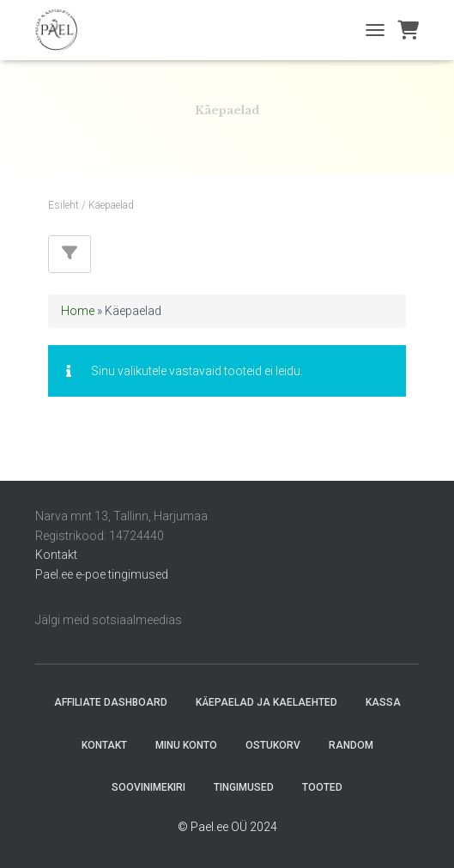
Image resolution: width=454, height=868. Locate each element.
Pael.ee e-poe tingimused (102, 574)
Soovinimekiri (148, 787)
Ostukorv (273, 745)
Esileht (64, 205)
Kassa (383, 702)
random (351, 745)
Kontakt (56, 555)
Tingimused (244, 787)
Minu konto (186, 745)
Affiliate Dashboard (111, 702)
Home (78, 311)
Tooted (322, 787)
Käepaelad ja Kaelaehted (266, 702)
